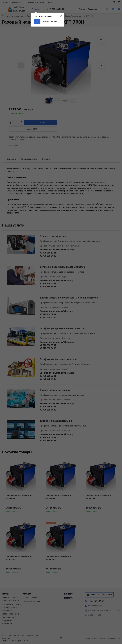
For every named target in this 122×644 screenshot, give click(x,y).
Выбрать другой (50, 22)
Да (37, 22)
